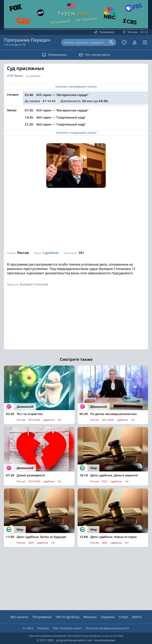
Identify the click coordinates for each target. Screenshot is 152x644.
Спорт (123, 617)
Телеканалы (54, 55)
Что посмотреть (94, 55)
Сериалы (108, 617)
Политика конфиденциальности (107, 628)
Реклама (43, 628)
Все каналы (19, 617)
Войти (137, 617)
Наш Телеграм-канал (67, 628)
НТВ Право (15, 76)
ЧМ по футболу (67, 617)
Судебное (51, 253)
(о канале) (33, 76)
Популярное (42, 617)
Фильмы (90, 617)
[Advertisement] (76, 219)
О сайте (28, 628)
